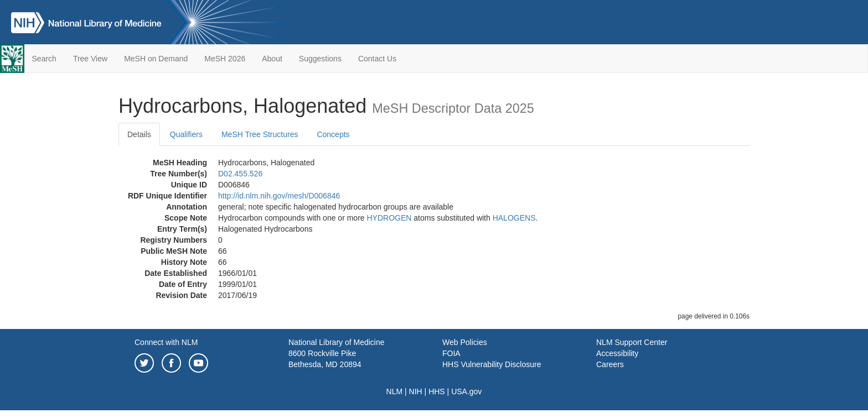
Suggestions (320, 59)
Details (139, 134)
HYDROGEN (389, 218)
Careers (610, 364)
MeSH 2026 (225, 59)
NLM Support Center (632, 342)
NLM (395, 391)
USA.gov (466, 391)
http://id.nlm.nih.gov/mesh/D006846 (279, 196)
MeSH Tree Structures (260, 134)
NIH (416, 391)
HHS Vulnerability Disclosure (492, 364)
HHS (437, 391)
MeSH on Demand (156, 59)
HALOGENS (514, 218)
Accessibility (617, 353)
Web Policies (465, 342)
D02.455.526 (240, 174)
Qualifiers (186, 134)
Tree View (90, 59)
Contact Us (377, 59)
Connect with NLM (166, 342)
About (272, 59)
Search (44, 59)
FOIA (451, 353)
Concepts (333, 134)
